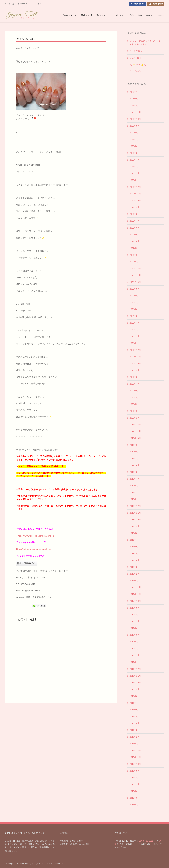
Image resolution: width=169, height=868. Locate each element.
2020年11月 (135, 357)
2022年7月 (135, 221)
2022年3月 (135, 248)
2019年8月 (135, 452)
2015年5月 (135, 798)
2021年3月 (135, 330)
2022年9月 (135, 207)
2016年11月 (135, 676)
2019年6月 (135, 465)
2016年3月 (135, 730)
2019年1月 (135, 499)
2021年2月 (135, 336)
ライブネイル (136, 71)
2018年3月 (135, 567)
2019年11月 (135, 431)
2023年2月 (135, 173)
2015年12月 (135, 750)
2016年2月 (135, 737)
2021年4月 (135, 323)
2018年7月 (135, 540)
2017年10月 (135, 601)
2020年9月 (135, 370)
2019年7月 (135, 458)
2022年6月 (135, 228)
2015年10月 (135, 764)
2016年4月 (135, 723)
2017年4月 (135, 642)
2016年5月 (135, 716)
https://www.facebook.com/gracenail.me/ (37, 536)
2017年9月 (135, 608)
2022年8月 (135, 214)
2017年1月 (135, 662)
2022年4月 (135, 241)
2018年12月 (135, 506)
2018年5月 (135, 553)
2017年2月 (135, 655)
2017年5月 (135, 635)
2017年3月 (135, 648)
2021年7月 (135, 302)
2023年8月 (135, 133)
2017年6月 (135, 628)
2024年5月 (135, 99)
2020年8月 (135, 377)
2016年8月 (135, 696)
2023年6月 (135, 146)
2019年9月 (135, 445)
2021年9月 (135, 289)
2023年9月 (135, 126)
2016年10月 (135, 683)
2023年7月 (135, 139)
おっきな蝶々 (136, 51)
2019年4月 (135, 479)
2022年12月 (135, 187)
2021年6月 (135, 309)
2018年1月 (135, 581)
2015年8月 (135, 778)
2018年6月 (135, 547)
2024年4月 (135, 106)
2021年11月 (135, 275)
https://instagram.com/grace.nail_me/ (34, 549)
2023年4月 (135, 160)
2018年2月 (135, 574)
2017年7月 (135, 621)
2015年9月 (135, 771)
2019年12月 (135, 425)
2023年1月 (135, 180)
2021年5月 (135, 316)
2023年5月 (135, 153)
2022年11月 (135, 194)
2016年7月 (135, 703)
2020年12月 (135, 350)
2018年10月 (135, 520)
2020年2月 (135, 411)
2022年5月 (135, 235)
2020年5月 (135, 391)
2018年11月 (135, 513)
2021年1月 (135, 343)
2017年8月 (135, 615)
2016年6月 (135, 710)
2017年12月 (135, 587)
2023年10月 (135, 119)
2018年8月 (135, 533)
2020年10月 (135, 364)
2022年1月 (135, 262)
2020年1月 (135, 418)
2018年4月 (135, 560)
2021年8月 (135, 296)
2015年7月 (135, 784)
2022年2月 (135, 255)
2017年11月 (135, 594)
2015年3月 (135, 805)
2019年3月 (135, 486)
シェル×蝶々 (135, 58)
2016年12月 (135, 669)
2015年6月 (135, 791)
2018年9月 (135, 526)
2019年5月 (135, 472)
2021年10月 (135, 282)
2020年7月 (135, 384)
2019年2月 (135, 492)
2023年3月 (135, 167)
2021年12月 (135, 269)
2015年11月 (135, 757)
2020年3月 (135, 404)
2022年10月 (135, 200)
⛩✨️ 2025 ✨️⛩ (138, 65)
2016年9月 (135, 689)
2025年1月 (135, 92)
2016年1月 (135, 744)
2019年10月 (135, 438)
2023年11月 (135, 112)
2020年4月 (135, 397)
